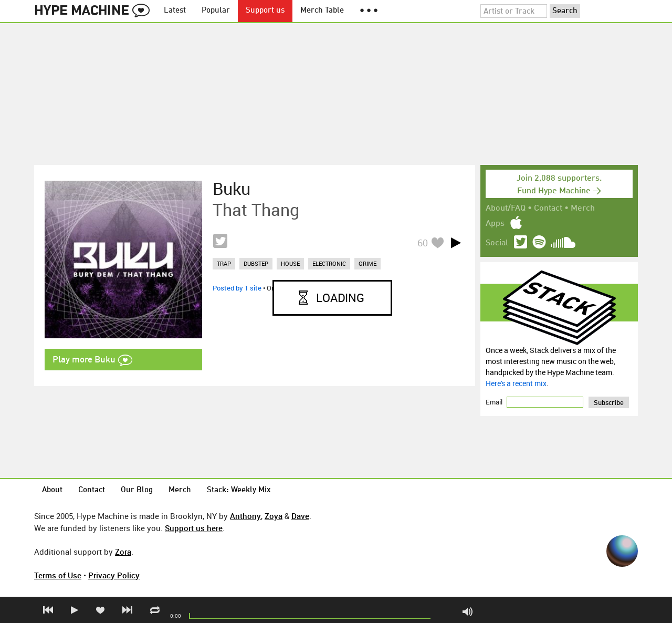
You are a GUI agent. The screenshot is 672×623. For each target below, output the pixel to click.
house (290, 263)
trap (224, 263)
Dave (300, 516)
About (52, 490)
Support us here (194, 528)
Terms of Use (58, 575)
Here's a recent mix (516, 383)
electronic (329, 263)
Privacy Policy (114, 575)
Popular (216, 11)
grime (367, 263)
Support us (265, 11)
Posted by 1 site (237, 288)
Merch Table (322, 11)
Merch (583, 209)
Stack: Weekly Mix (239, 490)
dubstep (256, 263)
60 (423, 243)
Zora (123, 552)
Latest (175, 11)
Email (495, 402)
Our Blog (137, 490)
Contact (548, 209)
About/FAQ (506, 209)
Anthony (245, 516)
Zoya (274, 516)
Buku (232, 189)
